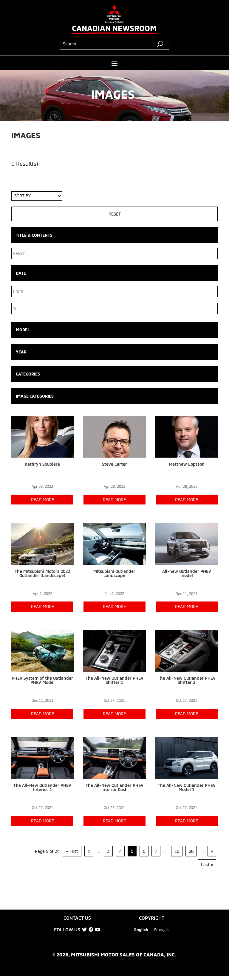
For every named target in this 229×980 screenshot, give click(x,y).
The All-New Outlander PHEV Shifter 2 (187, 680)
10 (177, 851)
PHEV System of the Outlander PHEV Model (42, 680)
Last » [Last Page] (207, 865)
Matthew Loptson (187, 464)
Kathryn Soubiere (42, 464)
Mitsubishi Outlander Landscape (114, 573)
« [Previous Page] (89, 851)
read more (42, 500)
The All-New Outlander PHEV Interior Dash (114, 787)
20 (191, 851)
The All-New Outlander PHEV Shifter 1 (114, 680)
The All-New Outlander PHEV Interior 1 (42, 787)
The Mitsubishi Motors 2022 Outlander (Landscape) (42, 573)
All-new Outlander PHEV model (187, 573)
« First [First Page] (72, 851)
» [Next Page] (212, 851)
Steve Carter (114, 464)
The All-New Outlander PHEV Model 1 (187, 787)
